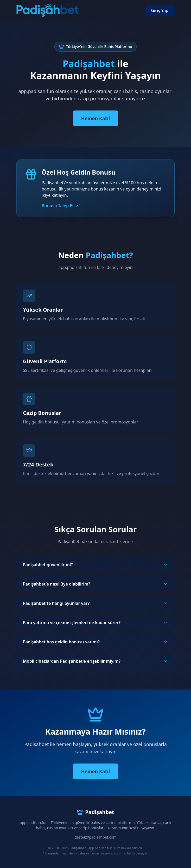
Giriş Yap (160, 10)
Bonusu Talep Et (61, 206)
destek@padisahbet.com (95, 837)
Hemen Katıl (95, 118)
